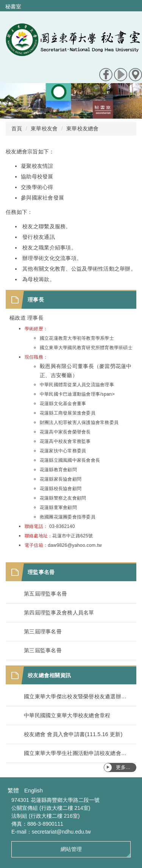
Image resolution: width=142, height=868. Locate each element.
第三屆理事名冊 (43, 631)
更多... (123, 767)
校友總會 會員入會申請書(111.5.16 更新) (73, 734)
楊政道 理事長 (27, 318)
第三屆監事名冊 (43, 650)
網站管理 (71, 849)
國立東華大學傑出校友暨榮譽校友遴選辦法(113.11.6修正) (76, 696)
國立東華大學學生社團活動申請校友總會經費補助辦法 (76, 753)
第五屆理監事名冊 (45, 594)
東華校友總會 (83, 128)
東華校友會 (44, 128)
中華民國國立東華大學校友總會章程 (67, 715)
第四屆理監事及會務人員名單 (59, 613)
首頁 (17, 128)
